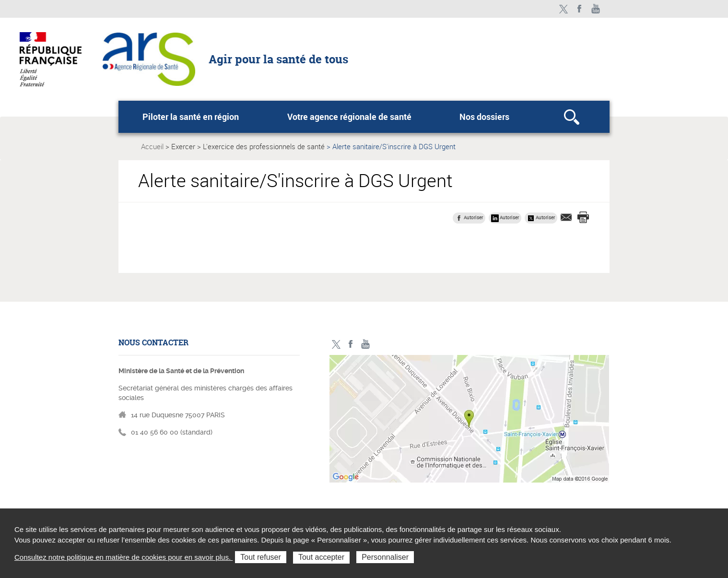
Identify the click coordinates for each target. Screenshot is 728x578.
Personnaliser (385, 557)
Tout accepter (321, 557)
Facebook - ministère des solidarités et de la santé (580, 9)
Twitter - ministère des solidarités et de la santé (563, 9)
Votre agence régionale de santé (349, 117)
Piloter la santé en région (191, 117)
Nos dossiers (484, 117)
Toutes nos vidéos (596, 9)
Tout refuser (260, 557)
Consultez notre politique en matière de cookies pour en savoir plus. (123, 557)
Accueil (152, 146)
